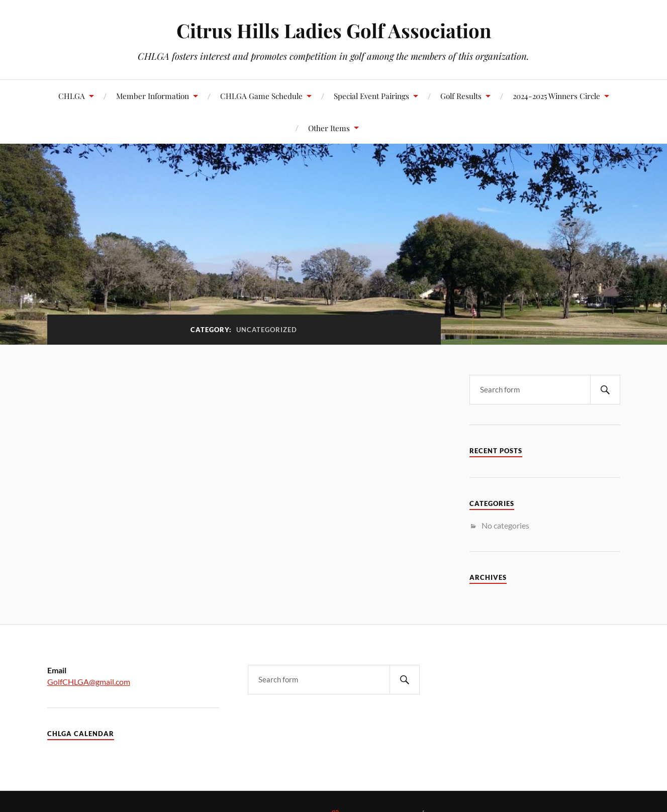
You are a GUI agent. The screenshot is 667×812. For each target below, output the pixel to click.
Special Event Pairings (371, 96)
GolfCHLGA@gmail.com (89, 682)
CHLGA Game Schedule (261, 96)
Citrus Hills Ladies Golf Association (334, 30)
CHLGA (72, 96)
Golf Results (461, 96)
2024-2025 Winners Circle (556, 96)
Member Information (153, 96)
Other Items (329, 128)
